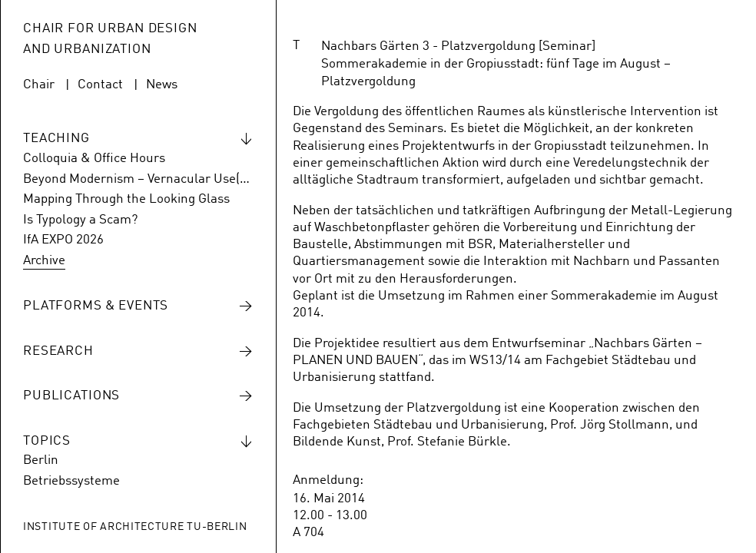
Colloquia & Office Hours (94, 159)
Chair (39, 85)
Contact (100, 85)
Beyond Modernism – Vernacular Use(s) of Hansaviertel (138, 179)
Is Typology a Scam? (80, 220)
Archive (44, 261)
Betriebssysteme (71, 481)
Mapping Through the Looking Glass (126, 199)
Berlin (41, 460)
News (162, 85)
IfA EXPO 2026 (63, 240)
